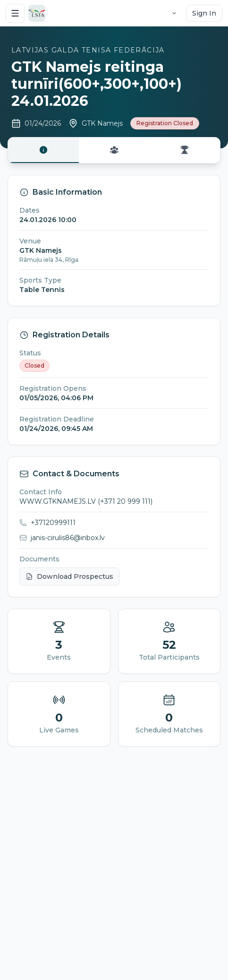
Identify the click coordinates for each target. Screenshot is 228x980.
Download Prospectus (69, 576)
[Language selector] (174, 13)
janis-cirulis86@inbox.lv (68, 538)
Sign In (204, 13)
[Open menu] (15, 13)
